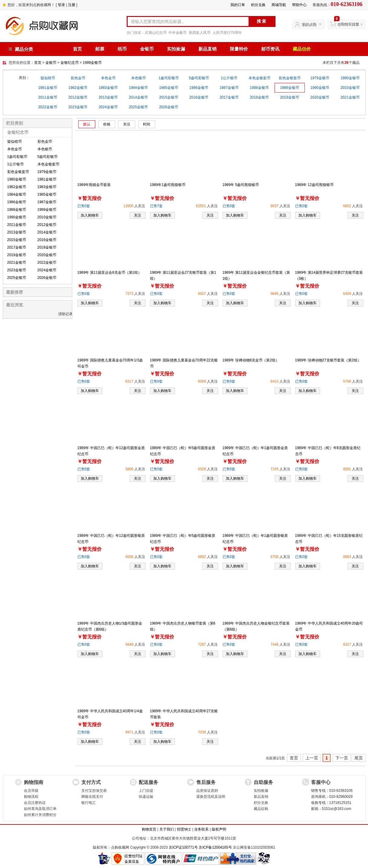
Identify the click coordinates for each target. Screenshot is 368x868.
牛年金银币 (177, 33)
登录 (61, 5)
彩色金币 (78, 78)
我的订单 (238, 5)
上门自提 (146, 791)
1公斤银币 (229, 78)
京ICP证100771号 (183, 847)
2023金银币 (78, 107)
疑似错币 (48, 78)
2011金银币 (48, 97)
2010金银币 (350, 88)
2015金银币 (169, 97)
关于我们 (167, 829)
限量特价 (239, 49)
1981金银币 (48, 88)
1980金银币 (350, 78)
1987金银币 (229, 88)
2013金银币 (108, 97)
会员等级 (31, 791)
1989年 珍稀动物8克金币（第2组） (251, 360)
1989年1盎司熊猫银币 (168, 185)
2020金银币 (320, 97)
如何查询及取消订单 (40, 809)
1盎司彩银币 (169, 78)
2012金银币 (78, 97)
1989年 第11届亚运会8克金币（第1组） (110, 272)
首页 (77, 49)
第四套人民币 (200, 33)
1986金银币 (199, 88)
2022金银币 (48, 107)
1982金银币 (78, 88)
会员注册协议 (35, 803)
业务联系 (201, 829)
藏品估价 (302, 49)
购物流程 (31, 797)
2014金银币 (138, 97)
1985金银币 (169, 88)
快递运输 (146, 797)
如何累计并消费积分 (40, 815)
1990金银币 (320, 88)
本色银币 (138, 78)
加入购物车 (90, 215)
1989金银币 (92, 63)
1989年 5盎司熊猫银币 (241, 185)
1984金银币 (138, 88)
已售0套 (84, 206)
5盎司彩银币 (199, 78)
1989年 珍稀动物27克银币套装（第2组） (328, 360)
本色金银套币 (259, 78)
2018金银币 (259, 97)
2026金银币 (169, 107)
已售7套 (156, 206)
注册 (72, 5)
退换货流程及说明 (211, 797)
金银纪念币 (70, 63)
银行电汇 (89, 803)
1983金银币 (108, 88)
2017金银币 (229, 97)
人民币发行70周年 (227, 33)
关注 (138, 215)
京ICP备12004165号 (215, 847)
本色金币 (108, 78)
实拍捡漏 (176, 49)
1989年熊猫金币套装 (94, 185)
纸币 (122, 49)
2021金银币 (350, 97)
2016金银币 (199, 97)
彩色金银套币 (290, 78)
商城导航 (279, 5)
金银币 (147, 49)
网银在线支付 (92, 797)
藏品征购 (261, 809)
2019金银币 (290, 97)
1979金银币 (320, 78)
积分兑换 (258, 5)
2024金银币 (108, 107)
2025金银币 (138, 107)
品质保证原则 (207, 791)
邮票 (100, 49)
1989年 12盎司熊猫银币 (314, 185)
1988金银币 (259, 88)
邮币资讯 (270, 49)
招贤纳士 (184, 829)
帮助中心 (299, 5)
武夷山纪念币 (156, 33)
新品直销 (207, 49)
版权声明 (219, 829)
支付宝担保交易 (94, 791)
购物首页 (149, 829)
